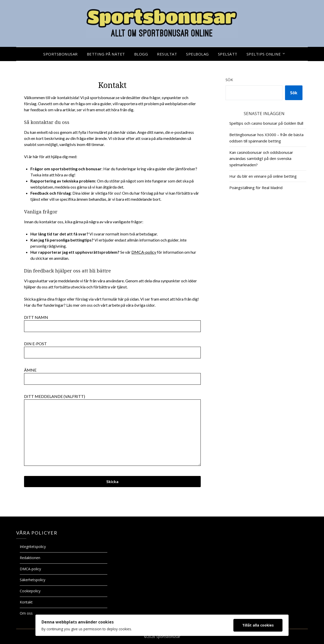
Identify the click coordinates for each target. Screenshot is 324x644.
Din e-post (112, 348)
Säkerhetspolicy (33, 580)
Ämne (112, 374)
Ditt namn (112, 322)
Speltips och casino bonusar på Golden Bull (266, 123)
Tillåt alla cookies (258, 625)
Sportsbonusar (60, 54)
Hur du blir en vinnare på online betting (263, 176)
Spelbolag (197, 54)
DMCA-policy (144, 252)
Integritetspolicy (33, 547)
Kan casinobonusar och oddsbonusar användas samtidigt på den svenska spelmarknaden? (261, 159)
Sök (229, 80)
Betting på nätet (106, 54)
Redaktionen (30, 558)
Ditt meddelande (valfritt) (112, 430)
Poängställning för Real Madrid (256, 188)
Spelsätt (228, 54)
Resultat (167, 54)
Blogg (141, 54)
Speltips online (264, 54)
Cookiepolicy (30, 591)
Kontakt (26, 602)
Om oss (26, 613)
